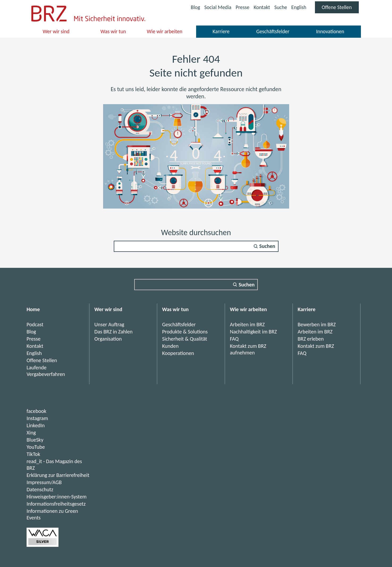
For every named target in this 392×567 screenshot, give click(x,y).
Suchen (267, 246)
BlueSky (35, 440)
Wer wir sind (56, 31)
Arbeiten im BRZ (247, 324)
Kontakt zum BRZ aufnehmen (248, 349)
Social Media (216, 8)
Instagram (37, 418)
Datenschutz (40, 489)
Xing (31, 433)
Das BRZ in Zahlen (113, 332)
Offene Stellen (340, 9)
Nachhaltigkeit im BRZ (253, 332)
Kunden (170, 346)
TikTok (33, 454)
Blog (194, 7)
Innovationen (330, 31)
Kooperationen (178, 353)
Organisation (108, 339)
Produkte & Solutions (185, 332)
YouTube (36, 447)
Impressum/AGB (44, 482)
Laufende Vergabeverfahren (46, 371)
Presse (241, 7)
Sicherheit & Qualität (185, 339)
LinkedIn (36, 425)
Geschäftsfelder (273, 31)
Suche (280, 7)
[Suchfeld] (196, 246)
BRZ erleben (311, 339)
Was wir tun (113, 31)
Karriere (221, 31)
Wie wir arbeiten (165, 31)
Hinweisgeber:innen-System (57, 497)
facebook (36, 411)
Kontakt (261, 7)
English (298, 7)
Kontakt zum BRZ (316, 346)
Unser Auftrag (109, 324)
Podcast (35, 324)
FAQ (234, 339)
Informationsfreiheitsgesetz (56, 504)
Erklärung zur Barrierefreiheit (58, 475)
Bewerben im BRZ (317, 324)
